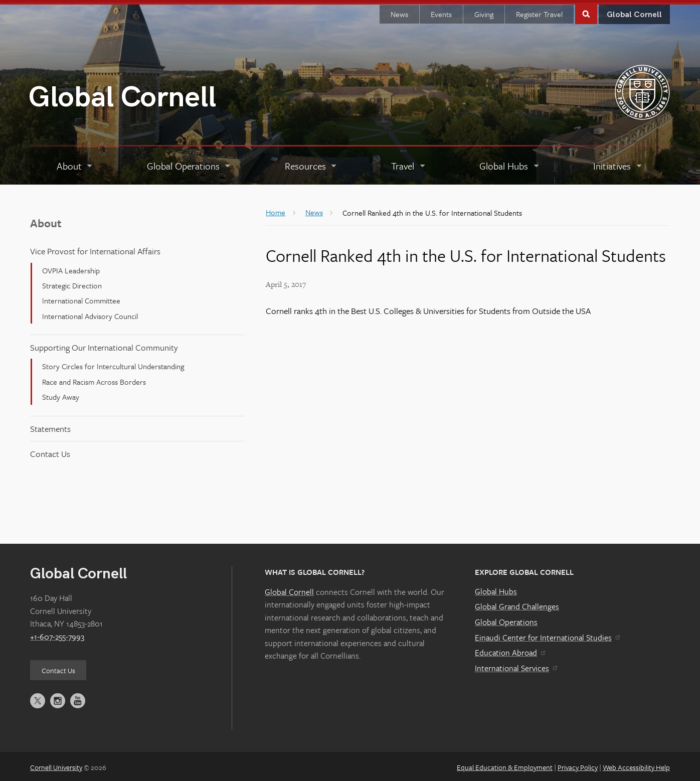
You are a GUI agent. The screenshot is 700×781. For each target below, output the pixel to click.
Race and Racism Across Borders (94, 379)
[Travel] (409, 164)
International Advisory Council (90, 314)
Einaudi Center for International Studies (547, 635)
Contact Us (50, 451)
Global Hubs (496, 589)
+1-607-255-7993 (57, 634)
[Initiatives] (618, 164)
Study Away (61, 394)
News (399, 12)
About (46, 220)
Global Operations (506, 619)
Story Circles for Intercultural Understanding (113, 364)
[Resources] (311, 164)
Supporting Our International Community (104, 345)
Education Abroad (510, 650)
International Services (516, 666)
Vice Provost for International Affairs (95, 249)
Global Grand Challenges (517, 604)
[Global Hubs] (510, 164)
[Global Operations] (189, 164)
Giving (484, 12)
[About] (75, 164)
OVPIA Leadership (71, 268)
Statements (50, 426)
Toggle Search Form (586, 11)
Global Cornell (122, 95)
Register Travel (539, 12)
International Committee (81, 298)
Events (441, 12)
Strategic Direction (72, 283)
